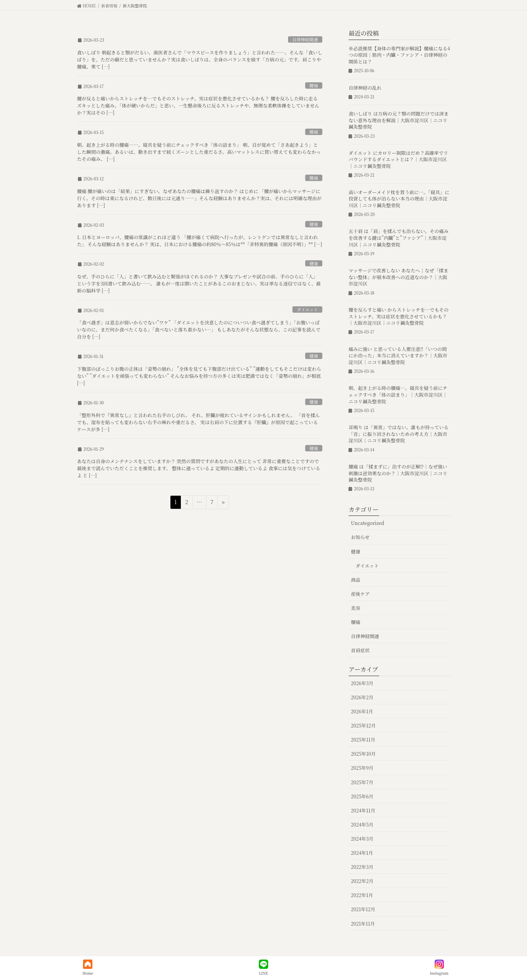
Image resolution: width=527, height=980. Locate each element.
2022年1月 (362, 895)
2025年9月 (362, 768)
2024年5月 (362, 825)
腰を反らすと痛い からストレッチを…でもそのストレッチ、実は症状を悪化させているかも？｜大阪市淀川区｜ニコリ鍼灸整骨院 (398, 316)
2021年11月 (363, 924)
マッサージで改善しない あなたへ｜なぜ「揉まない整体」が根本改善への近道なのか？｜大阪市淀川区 (398, 277)
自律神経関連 (305, 39)
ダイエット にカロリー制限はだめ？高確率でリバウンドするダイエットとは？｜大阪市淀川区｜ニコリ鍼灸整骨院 (398, 159)
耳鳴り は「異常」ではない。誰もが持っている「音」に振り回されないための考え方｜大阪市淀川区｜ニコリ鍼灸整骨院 (399, 434)
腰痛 (314, 85)
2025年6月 (362, 796)
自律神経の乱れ (365, 88)
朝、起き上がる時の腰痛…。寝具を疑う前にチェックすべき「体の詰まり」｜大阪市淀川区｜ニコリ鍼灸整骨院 (398, 394)
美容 (356, 608)
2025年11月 (363, 740)
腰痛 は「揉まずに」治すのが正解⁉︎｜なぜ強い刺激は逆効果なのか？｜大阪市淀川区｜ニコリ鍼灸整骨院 (398, 473)
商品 (356, 580)
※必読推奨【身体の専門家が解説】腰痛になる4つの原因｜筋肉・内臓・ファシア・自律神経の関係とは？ (399, 55)
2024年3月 (362, 839)
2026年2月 (362, 697)
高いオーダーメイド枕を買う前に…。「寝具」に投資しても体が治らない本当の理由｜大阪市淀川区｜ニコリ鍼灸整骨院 (399, 199)
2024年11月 (363, 810)
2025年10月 (363, 754)
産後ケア (360, 594)
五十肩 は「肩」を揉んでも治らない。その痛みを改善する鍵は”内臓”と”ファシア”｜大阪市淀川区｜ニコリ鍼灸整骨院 (399, 238)
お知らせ (360, 537)
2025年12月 (363, 725)
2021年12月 (363, 909)
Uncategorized (368, 523)
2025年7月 (362, 782)
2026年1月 (362, 711)
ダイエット (307, 309)
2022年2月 (362, 881)
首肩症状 (360, 650)
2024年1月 (362, 853)
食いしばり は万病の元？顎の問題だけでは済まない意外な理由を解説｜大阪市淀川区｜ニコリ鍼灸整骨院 (399, 120)
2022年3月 (362, 867)
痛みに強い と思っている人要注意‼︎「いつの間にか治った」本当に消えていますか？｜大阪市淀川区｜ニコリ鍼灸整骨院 (398, 355)
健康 (314, 224)
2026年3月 (362, 683)
